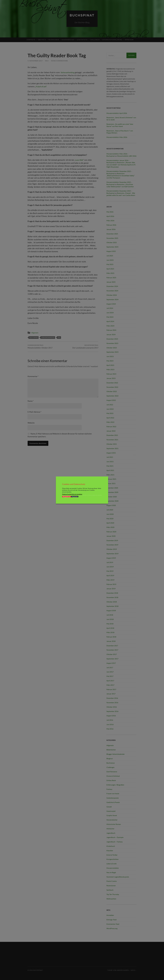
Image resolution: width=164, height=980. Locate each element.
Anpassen (75, 497)
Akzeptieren (67, 497)
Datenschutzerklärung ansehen (72, 494)
